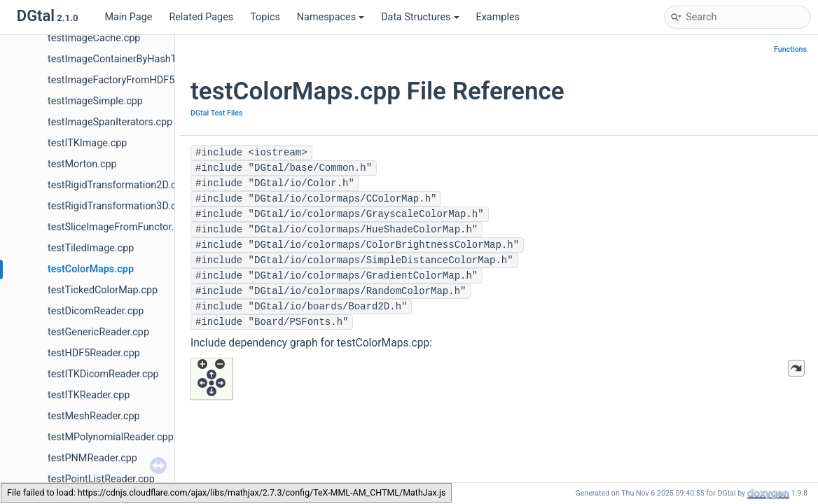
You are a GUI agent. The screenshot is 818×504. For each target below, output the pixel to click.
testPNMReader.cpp (92, 458)
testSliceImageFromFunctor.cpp (119, 227)
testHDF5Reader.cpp (94, 353)
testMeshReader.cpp (94, 416)
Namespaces (331, 17)
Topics (265, 17)
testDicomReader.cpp (96, 311)
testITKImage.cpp (87, 143)
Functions (790, 49)
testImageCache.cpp (94, 38)
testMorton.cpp (82, 164)
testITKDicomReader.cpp (103, 374)
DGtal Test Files (217, 113)
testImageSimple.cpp (95, 101)
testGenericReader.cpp (98, 332)
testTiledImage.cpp (91, 248)
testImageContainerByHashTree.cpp (129, 59)
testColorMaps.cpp (91, 269)
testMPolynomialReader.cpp (111, 437)
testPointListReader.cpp (101, 479)
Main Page (128, 17)
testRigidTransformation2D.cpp (118, 185)
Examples (498, 17)
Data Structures (420, 17)
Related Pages (201, 17)
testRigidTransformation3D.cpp (118, 206)
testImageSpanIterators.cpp (110, 122)
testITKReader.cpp (89, 395)
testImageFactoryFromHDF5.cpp (121, 80)
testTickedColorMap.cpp (103, 290)
